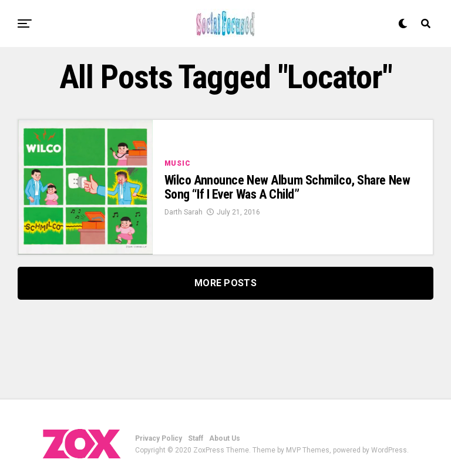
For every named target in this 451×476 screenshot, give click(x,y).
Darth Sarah (184, 212)
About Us (225, 438)
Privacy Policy (159, 438)
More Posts (225, 283)
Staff (196, 438)
